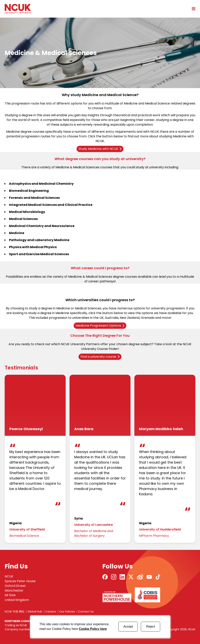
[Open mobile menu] (192, 9)
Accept (128, 626)
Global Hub (35, 612)
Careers (51, 612)
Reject (150, 626)
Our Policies (67, 612)
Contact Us (86, 612)
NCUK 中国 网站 (15, 612)
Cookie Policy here (93, 629)
